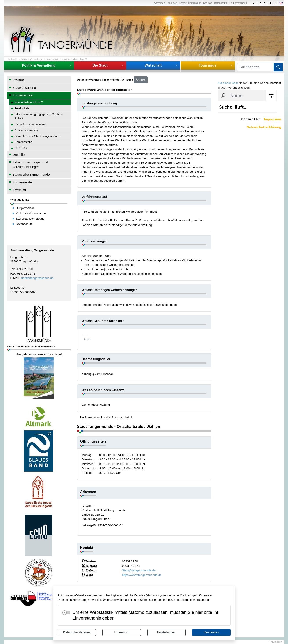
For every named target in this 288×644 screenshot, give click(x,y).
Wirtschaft (153, 65)
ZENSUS (21, 148)
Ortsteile (19, 155)
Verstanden (211, 632)
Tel (12, 269)
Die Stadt (100, 65)
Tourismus (208, 65)
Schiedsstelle (23, 142)
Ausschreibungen (26, 130)
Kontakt (183, 3)
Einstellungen (166, 632)
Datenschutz (221, 3)
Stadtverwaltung (24, 88)
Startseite (12, 59)
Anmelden (159, 3)
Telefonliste (22, 108)
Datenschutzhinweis (77, 632)
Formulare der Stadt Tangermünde (38, 136)
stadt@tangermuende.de (37, 278)
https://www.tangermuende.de (142, 575)
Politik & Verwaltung (31, 59)
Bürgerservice (53, 59)
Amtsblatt (19, 190)
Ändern (141, 80)
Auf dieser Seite (228, 83)
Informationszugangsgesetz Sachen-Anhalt (39, 116)
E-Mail (15, 278)
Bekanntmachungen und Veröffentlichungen (30, 165)
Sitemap (208, 3)
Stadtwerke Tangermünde (31, 175)
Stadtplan (172, 3)
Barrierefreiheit (237, 3)
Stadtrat (18, 80)
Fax (13, 274)
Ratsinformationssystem (31, 124)
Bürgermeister (23, 182)
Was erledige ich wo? (75, 59)
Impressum (122, 632)
